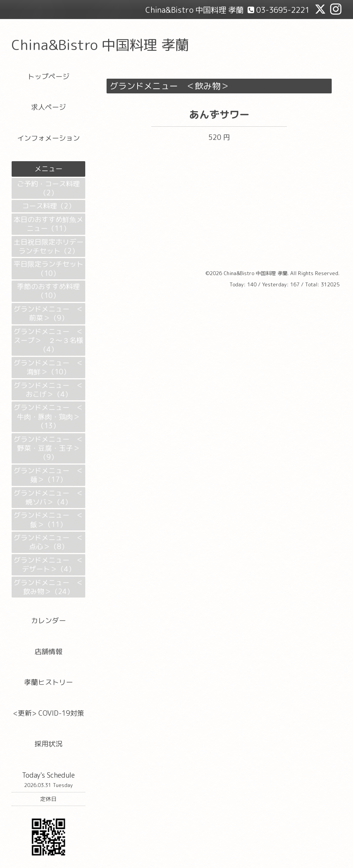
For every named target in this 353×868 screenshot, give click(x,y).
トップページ (48, 77)
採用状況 (48, 744)
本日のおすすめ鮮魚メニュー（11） (48, 224)
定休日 (48, 799)
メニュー (48, 169)
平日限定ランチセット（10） (48, 269)
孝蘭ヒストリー (48, 682)
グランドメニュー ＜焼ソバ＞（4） (48, 498)
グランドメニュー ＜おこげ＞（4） (48, 390)
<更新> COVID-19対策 (49, 713)
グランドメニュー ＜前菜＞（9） (48, 313)
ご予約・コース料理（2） (48, 188)
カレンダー (48, 621)
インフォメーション (48, 138)
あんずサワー (219, 114)
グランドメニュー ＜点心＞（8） (48, 542)
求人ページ (48, 107)
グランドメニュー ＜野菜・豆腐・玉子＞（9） (48, 448)
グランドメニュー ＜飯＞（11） (48, 520)
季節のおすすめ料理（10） (48, 291)
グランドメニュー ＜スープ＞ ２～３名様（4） (48, 341)
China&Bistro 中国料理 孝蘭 (100, 45)
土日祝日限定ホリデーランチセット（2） (48, 246)
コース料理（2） (49, 206)
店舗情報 (48, 652)
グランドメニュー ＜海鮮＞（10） (48, 367)
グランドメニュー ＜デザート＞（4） (48, 565)
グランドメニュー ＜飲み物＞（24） (48, 587)
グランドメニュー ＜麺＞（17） (48, 475)
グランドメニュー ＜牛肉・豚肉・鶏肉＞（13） (48, 417)
